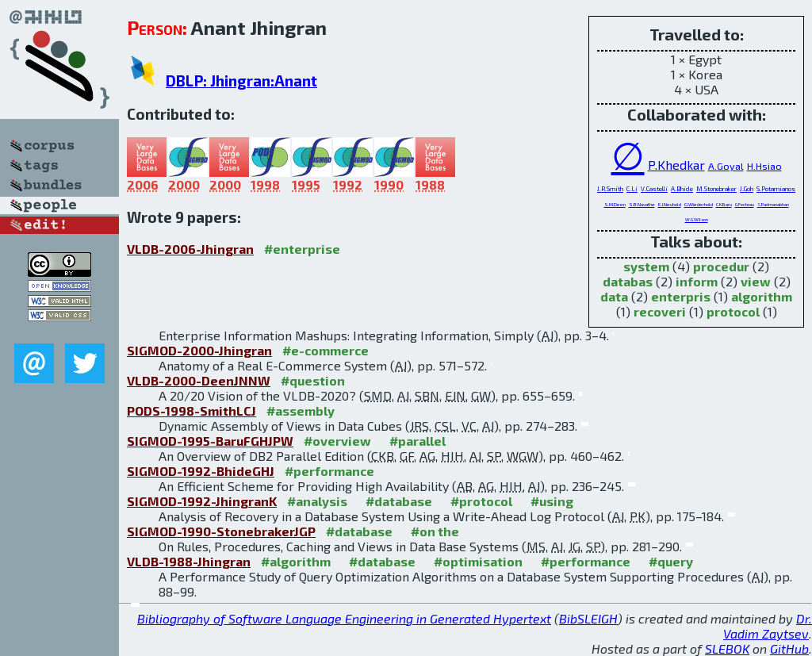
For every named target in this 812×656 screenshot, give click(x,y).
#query (671, 561)
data (614, 296)
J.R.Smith (610, 189)
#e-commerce (326, 350)
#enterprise (302, 249)
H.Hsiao (764, 166)
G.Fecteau (745, 204)
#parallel (417, 441)
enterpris (681, 296)
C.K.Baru (724, 204)
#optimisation (478, 561)
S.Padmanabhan (773, 204)
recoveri (660, 311)
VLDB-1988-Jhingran (189, 561)
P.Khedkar (676, 165)
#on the (435, 531)
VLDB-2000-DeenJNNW (199, 380)
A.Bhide (682, 189)
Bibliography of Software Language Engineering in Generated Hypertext (344, 618)
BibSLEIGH (588, 618)
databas (628, 281)
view (756, 281)
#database (399, 501)
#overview (337, 441)
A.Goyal (726, 166)
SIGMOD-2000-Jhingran (199, 350)
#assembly (301, 410)
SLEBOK (727, 648)
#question (313, 380)
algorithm (762, 296)
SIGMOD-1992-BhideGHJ (201, 471)
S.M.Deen (615, 204)
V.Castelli (654, 189)
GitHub (789, 648)
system (646, 266)
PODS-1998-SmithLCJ (192, 410)
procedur (721, 266)
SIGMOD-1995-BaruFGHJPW (210, 441)
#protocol (481, 501)
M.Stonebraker (716, 189)
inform (697, 281)
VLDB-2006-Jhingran (190, 249)
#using (552, 501)
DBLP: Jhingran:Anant (241, 81)
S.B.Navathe (642, 204)
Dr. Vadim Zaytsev (768, 626)
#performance (329, 471)
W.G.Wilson (697, 219)
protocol (733, 311)
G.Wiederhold (699, 204)
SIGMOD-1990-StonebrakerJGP (221, 531)
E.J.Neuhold (670, 204)
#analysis (317, 501)
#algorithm (296, 561)
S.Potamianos (776, 189)
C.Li (632, 189)
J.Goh (747, 189)
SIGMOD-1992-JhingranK (202, 501)
